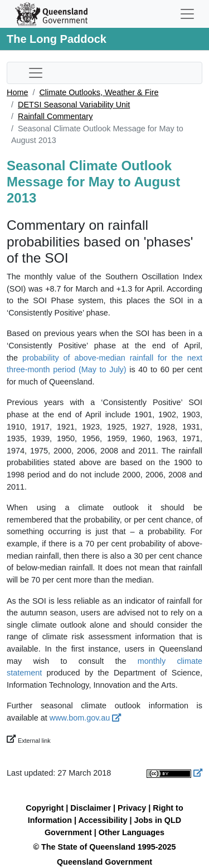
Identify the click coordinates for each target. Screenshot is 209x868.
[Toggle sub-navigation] (36, 73)
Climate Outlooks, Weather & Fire (99, 92)
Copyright (45, 808)
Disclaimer (91, 808)
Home (17, 92)
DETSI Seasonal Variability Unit (74, 105)
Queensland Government (104, 862)
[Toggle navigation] (187, 14)
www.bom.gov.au (86, 718)
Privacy (132, 808)
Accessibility (103, 820)
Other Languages (132, 832)
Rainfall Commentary (55, 116)
